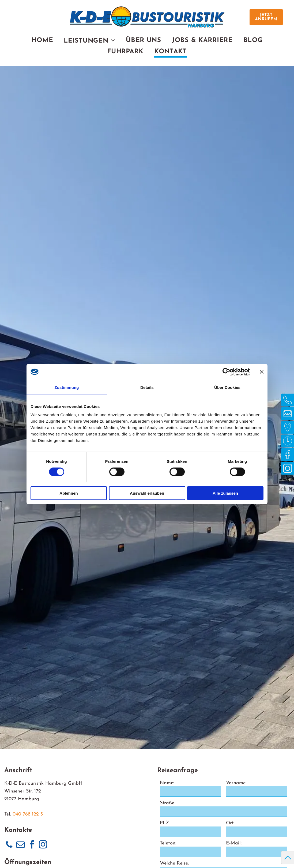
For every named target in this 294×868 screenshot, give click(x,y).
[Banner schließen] (262, 372)
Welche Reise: (174, 863)
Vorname (236, 783)
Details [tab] (147, 387)
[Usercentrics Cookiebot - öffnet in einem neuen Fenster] (226, 372)
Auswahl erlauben (147, 493)
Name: (167, 783)
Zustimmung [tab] (67, 387)
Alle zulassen (225, 493)
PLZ (165, 823)
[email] (20, 845)
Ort (230, 823)
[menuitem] (42, 41)
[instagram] (43, 845)
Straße (167, 803)
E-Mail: (234, 843)
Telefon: (168, 843)
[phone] (9, 845)
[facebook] (32, 845)
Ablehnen (69, 493)
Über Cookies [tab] (227, 387)
